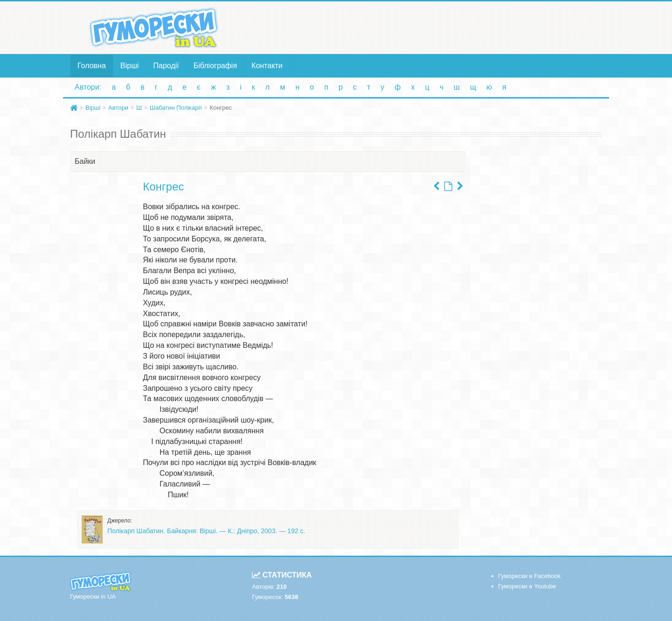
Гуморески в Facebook (530, 576)
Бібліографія (215, 66)
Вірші (130, 66)
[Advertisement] (427, 27)
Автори (118, 108)
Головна (92, 66)
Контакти (267, 66)
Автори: (88, 87)
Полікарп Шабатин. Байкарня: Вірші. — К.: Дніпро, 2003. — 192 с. (206, 531)
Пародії (166, 66)
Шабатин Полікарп (176, 108)
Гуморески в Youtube (527, 586)
